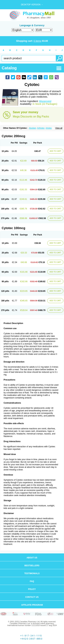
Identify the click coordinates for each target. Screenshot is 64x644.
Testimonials (32, 573)
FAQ (32, 581)
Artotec (49, 128)
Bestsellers (32, 566)
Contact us (32, 597)
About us (32, 558)
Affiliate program (32, 605)
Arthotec (41, 128)
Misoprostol (45, 101)
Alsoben (33, 128)
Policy (32, 589)
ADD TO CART (55, 151)
